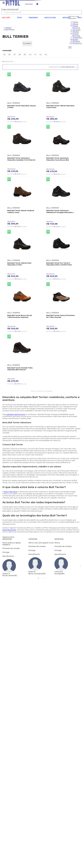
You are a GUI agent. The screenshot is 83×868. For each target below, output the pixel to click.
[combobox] (41, 11)
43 (46, 54)
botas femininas (9, 529)
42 (40, 54)
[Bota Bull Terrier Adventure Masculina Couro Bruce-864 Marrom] (61, 149)
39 (25, 54)
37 (15, 54)
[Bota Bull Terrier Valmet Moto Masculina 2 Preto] (22, 254)
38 (20, 54)
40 (30, 54)
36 (9, 54)
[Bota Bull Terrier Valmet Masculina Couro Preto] (61, 97)
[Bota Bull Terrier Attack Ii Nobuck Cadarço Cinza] (22, 202)
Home (8, 27)
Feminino (33, 17)
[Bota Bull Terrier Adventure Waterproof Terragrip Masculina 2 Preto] (61, 202)
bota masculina (10, 491)
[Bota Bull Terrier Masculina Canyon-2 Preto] (22, 97)
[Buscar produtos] (78, 12)
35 (4, 54)
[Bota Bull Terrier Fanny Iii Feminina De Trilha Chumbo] (61, 306)
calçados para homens (16, 414)
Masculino (50, 17)
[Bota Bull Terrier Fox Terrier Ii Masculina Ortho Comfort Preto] (61, 254)
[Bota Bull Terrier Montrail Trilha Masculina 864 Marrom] (22, 359)
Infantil (67, 17)
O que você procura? (10, 9)
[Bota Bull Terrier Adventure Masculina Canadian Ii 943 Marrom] (22, 149)
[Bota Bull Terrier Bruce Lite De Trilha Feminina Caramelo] (22, 306)
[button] (41, 50)
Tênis (19, 17)
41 (35, 54)
